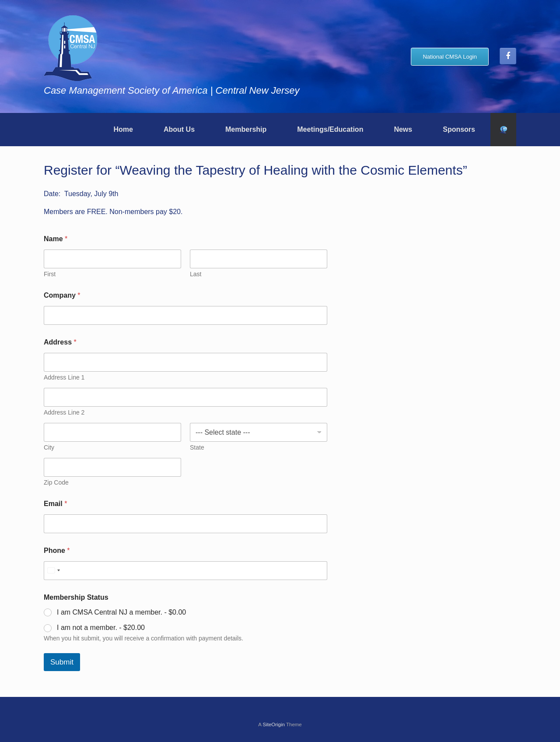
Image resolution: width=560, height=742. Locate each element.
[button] (503, 130)
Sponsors (459, 129)
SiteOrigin (274, 724)
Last (196, 274)
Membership (246, 129)
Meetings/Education (330, 129)
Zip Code (56, 482)
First (50, 274)
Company (62, 295)
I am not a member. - (101, 628)
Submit (62, 662)
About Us (179, 129)
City (49, 447)
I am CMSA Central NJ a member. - (121, 612)
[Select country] (53, 571)
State (197, 447)
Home (123, 129)
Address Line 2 (64, 412)
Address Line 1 (64, 377)
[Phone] (185, 571)
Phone (57, 550)
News (403, 129)
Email (55, 504)
